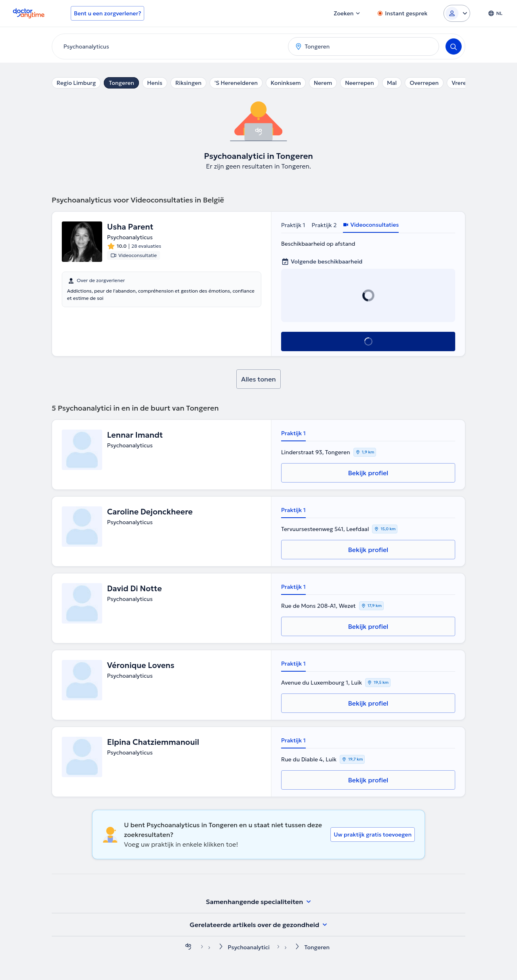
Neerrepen (359, 83)
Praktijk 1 (293, 225)
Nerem (323, 83)
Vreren (461, 83)
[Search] (454, 46)
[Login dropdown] (457, 13)
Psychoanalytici (249, 947)
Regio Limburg (76, 83)
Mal (392, 83)
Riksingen (188, 83)
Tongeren (121, 83)
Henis (155, 83)
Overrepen (424, 83)
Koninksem (286, 83)
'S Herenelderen (236, 83)
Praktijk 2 (324, 225)
